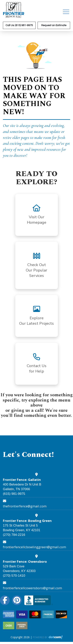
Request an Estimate (54, 25)
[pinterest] (18, 600)
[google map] (36, 475)
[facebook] (6, 600)
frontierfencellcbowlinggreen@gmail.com (34, 547)
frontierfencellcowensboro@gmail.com (32, 588)
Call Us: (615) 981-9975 (19, 25)
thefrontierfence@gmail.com (25, 506)
